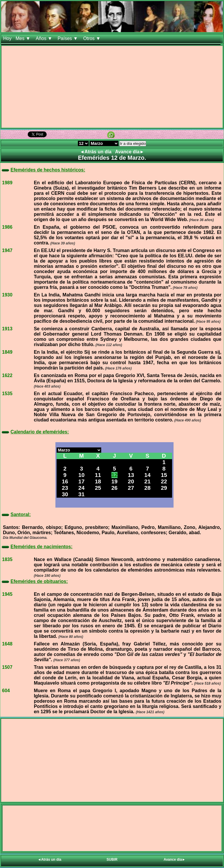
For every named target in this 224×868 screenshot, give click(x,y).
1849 (7, 352)
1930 (7, 295)
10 (82, 475)
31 (82, 494)
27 (131, 488)
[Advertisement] (112, 87)
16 (65, 481)
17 (82, 481)
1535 (7, 394)
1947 (7, 250)
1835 (7, 559)
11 (98, 475)
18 (98, 481)
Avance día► (130, 152)
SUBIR (112, 860)
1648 (7, 644)
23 (65, 488)
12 (114, 475)
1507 (7, 667)
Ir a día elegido (133, 144)
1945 (7, 594)
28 (147, 488)
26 (114, 488)
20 (131, 481)
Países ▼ (69, 38)
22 (164, 481)
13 (131, 475)
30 (65, 494)
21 (147, 481)
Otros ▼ (92, 38)
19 (114, 481)
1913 (7, 329)
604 (6, 691)
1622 (7, 375)
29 (164, 488)
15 (164, 475)
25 (98, 488)
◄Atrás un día (96, 152)
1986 (7, 227)
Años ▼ (44, 38)
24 (82, 488)
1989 (7, 183)
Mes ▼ (23, 38)
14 (147, 475)
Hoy (7, 38)
